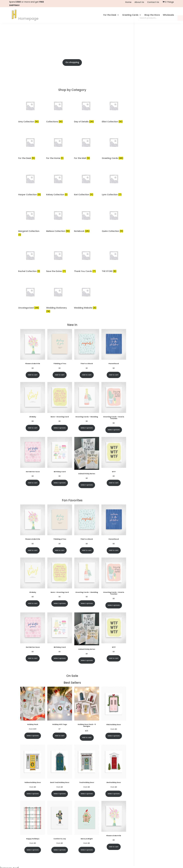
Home (128, 2)
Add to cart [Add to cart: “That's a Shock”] (87, 402)
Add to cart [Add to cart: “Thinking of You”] (60, 402)
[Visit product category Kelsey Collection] (58, 209)
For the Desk (110, 14)
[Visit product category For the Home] (58, 173)
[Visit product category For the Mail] (86, 173)
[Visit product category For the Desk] (30, 173)
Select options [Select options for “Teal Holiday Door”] (87, 821)
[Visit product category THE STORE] (114, 286)
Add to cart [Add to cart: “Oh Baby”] (33, 455)
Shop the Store (152, 14)
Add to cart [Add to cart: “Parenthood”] (114, 402)
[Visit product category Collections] (58, 136)
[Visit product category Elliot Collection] (114, 136)
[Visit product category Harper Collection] (30, 209)
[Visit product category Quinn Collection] (114, 246)
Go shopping (72, 90)
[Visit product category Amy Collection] (30, 136)
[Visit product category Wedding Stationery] (58, 324)
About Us (139, 2)
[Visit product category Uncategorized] (30, 322)
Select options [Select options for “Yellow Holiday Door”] (33, 821)
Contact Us (153, 2)
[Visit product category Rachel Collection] (30, 286)
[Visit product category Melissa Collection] (58, 246)
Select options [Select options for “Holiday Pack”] (33, 763)
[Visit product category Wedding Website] (86, 322)
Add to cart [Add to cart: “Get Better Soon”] (33, 510)
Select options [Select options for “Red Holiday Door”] (114, 821)
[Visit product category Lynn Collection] (114, 209)
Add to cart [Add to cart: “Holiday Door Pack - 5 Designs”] (87, 765)
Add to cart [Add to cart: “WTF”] (114, 510)
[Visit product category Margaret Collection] (30, 248)
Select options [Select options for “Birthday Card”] (60, 510)
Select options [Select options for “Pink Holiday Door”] (114, 763)
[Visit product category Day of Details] (86, 136)
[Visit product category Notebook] (86, 246)
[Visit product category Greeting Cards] (114, 173)
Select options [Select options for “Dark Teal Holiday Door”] (60, 821)
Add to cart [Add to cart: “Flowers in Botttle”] (33, 402)
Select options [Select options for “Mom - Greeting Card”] (60, 455)
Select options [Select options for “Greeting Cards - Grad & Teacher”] (114, 457)
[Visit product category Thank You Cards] (86, 286)
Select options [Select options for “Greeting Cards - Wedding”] (87, 455)
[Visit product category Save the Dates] (58, 286)
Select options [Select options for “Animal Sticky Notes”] (87, 512)
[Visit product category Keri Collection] (86, 209)
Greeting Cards (130, 14)
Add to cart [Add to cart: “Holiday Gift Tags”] (60, 763)
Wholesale (168, 14)
